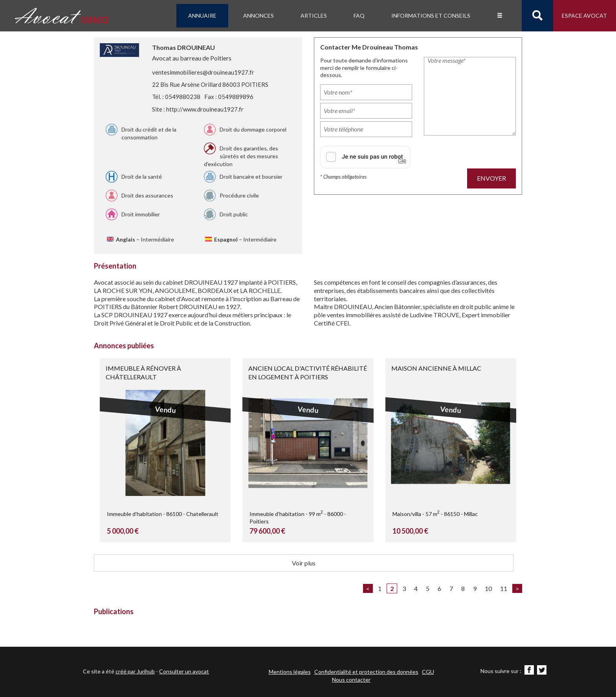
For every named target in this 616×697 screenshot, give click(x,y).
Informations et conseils (431, 16)
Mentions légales (290, 672)
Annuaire (202, 16)
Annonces (258, 16)
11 (504, 588)
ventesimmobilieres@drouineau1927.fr (203, 72)
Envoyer (491, 178)
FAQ (359, 16)
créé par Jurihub (135, 671)
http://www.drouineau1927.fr (205, 109)
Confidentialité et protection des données (366, 672)
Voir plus (304, 563)
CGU (428, 672)
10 (488, 588)
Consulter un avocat (184, 671)
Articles (314, 16)
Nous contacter (351, 680)
